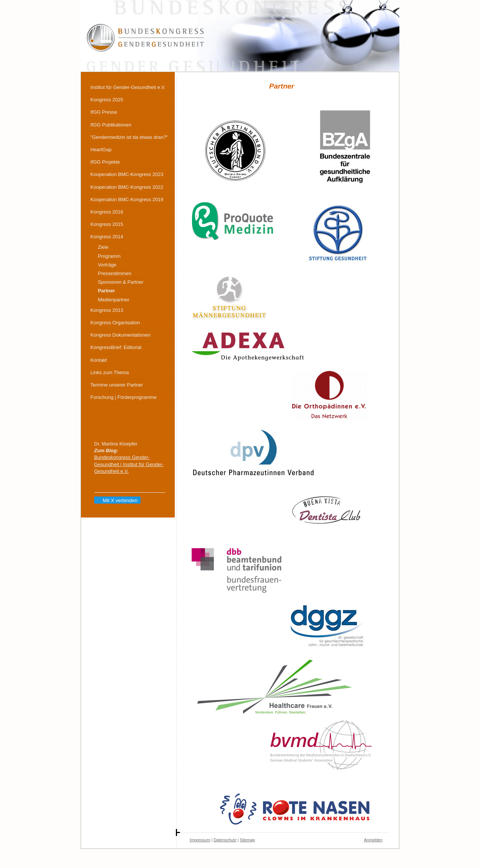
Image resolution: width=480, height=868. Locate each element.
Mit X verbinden (117, 500)
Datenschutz (225, 840)
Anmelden (373, 840)
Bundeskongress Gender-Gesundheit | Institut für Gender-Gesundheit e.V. (129, 464)
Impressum (200, 840)
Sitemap (247, 840)
